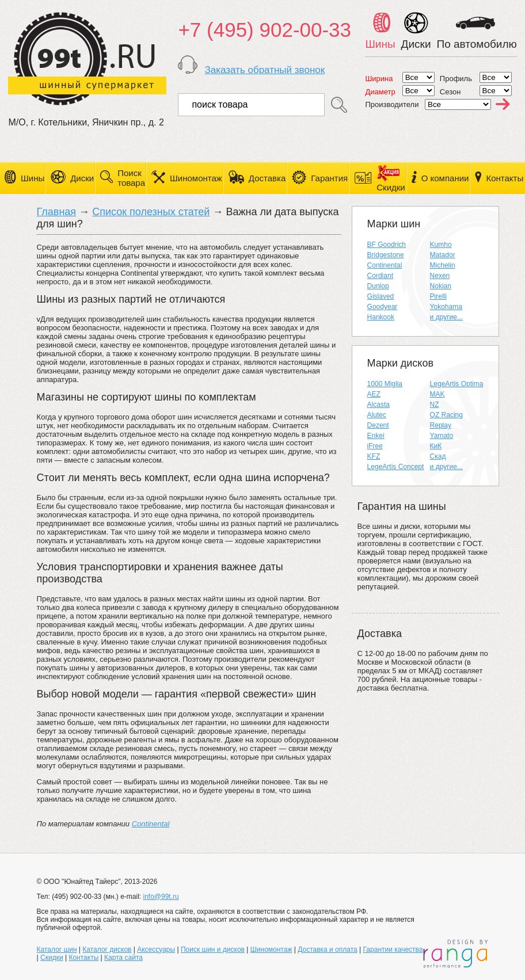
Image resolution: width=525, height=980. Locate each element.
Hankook (381, 317)
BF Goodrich (387, 245)
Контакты (505, 178)
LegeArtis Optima (457, 384)
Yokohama (446, 307)
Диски (82, 178)
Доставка (267, 178)
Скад (438, 456)
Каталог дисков (107, 950)
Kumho (441, 245)
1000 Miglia (385, 384)
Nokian (441, 286)
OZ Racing (446, 415)
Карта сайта (123, 958)
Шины (33, 178)
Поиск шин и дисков (213, 950)
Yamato (442, 436)
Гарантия (329, 178)
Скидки (52, 958)
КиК (436, 446)
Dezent (378, 425)
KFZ (374, 456)
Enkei (376, 436)
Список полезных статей (151, 212)
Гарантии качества (393, 950)
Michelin (443, 265)
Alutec (377, 415)
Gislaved (381, 296)
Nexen (440, 276)
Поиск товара (131, 178)
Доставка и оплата (328, 950)
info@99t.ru (161, 897)
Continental (151, 824)
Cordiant (380, 276)
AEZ (374, 394)
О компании (445, 178)
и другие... (446, 317)
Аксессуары (156, 950)
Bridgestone (386, 255)
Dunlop (378, 286)
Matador (443, 255)
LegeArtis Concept (396, 467)
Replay (441, 425)
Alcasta (378, 405)
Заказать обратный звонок (265, 70)
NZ (435, 405)
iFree (375, 446)
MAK (438, 394)
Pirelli (438, 296)
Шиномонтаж (196, 178)
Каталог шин (57, 950)
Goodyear (383, 307)
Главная (57, 212)
